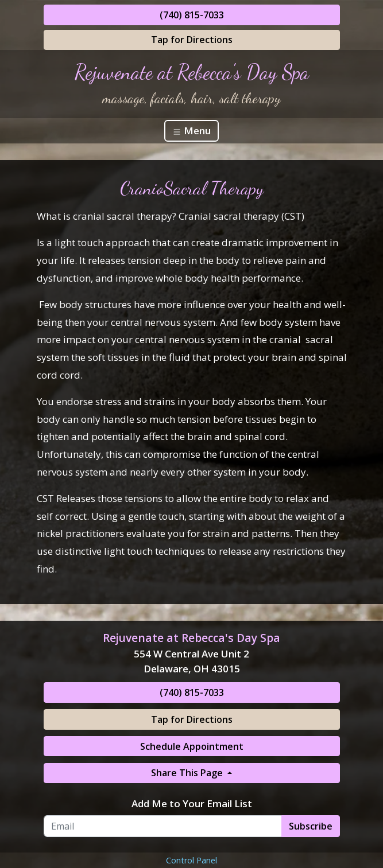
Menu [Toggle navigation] (191, 131)
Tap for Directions (192, 40)
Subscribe (311, 826)
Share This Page (188, 773)
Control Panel (191, 860)
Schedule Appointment (192, 746)
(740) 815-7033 (192, 15)
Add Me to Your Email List (192, 803)
